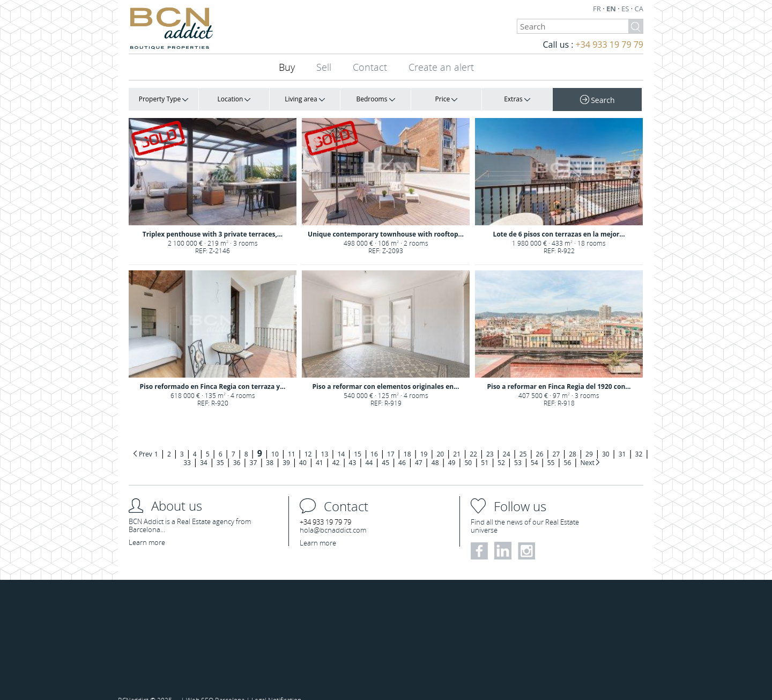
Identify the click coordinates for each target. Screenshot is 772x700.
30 (606, 440)
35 (220, 449)
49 (452, 449)
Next (588, 449)
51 (485, 449)
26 (540, 440)
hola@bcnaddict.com (333, 516)
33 (187, 449)
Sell (324, 67)
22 (473, 440)
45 (385, 449)
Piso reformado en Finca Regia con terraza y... (213, 363)
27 (556, 440)
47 (419, 449)
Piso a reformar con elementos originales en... (386, 363)
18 (407, 440)
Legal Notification (276, 686)
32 (639, 440)
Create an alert (441, 67)
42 (336, 449)
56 (568, 449)
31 (622, 440)
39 (286, 449)
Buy (287, 67)
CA (639, 9)
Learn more (147, 528)
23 (490, 440)
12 (308, 440)
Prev (146, 440)
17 (391, 440)
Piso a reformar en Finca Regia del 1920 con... (559, 363)
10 (275, 440)
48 (435, 449)
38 (270, 449)
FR (598, 9)
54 (535, 449)
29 (589, 440)
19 (424, 440)
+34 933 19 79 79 (610, 45)
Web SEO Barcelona (215, 686)
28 (573, 440)
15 (358, 440)
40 (303, 449)
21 (457, 440)
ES (626, 9)
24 (507, 440)
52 (501, 449)
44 (369, 449)
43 (353, 449)
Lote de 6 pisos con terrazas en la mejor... (559, 218)
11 (292, 440)
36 (237, 449)
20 (440, 440)
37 (254, 449)
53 (518, 449)
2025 (165, 686)
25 (523, 440)
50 (468, 449)
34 (204, 449)
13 (325, 440)
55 (551, 449)
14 (341, 440)
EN (612, 9)
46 (402, 449)
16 (374, 440)
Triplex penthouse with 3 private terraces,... (213, 218)
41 (320, 449)
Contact (370, 67)
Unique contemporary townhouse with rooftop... (386, 218)
